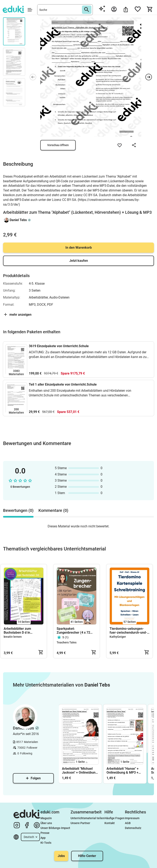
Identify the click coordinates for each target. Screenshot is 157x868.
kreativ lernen (13, 637)
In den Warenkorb (79, 248)
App (43, 838)
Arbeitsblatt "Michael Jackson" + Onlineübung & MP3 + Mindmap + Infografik (80, 771)
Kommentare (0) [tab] (53, 510)
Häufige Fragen (114, 818)
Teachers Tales (67, 642)
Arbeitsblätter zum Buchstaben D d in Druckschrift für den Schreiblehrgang (18, 631)
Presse (45, 833)
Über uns (46, 823)
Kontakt (110, 823)
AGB (128, 823)
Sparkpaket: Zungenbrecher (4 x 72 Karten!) (73, 631)
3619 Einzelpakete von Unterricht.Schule (59, 346)
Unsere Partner (80, 823)
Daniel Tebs (18, 220)
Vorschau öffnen (58, 145)
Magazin (46, 818)
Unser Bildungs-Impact (55, 828)
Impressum (132, 818)
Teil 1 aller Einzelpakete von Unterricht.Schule (63, 384)
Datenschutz (133, 828)
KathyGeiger (118, 637)
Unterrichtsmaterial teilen (87, 818)
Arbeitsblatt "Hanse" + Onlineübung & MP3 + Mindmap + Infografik (123, 771)
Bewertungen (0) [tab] (18, 510)
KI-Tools (46, 843)
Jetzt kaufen (79, 261)
